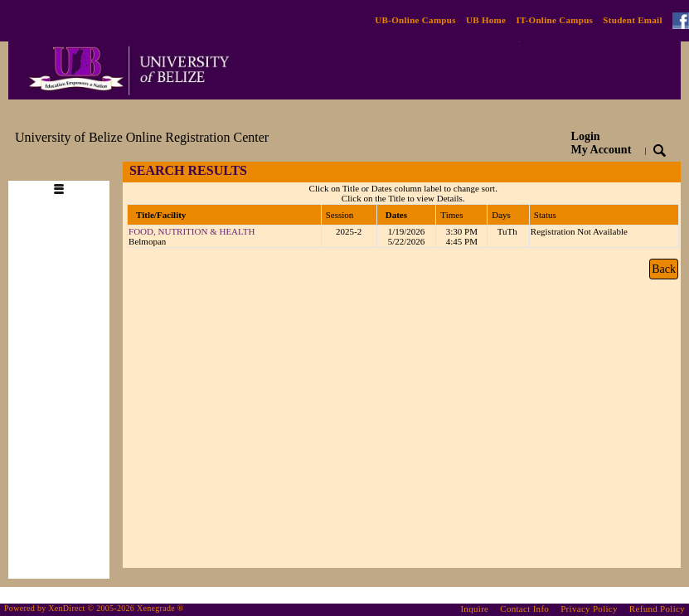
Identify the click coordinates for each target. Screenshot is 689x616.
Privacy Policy (589, 609)
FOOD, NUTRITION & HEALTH (192, 231)
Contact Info (524, 609)
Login (602, 143)
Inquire (474, 609)
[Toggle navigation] (66, 171)
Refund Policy (657, 609)
